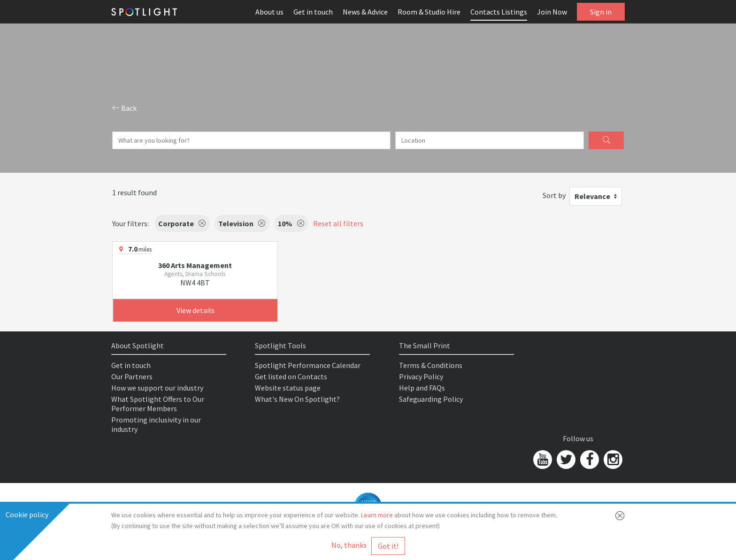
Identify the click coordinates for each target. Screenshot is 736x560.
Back (124, 108)
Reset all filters (338, 223)
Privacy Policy (421, 376)
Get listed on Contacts (291, 376)
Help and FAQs (422, 388)
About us (269, 12)
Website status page (288, 388)
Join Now (552, 12)
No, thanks (349, 545)
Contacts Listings (499, 12)
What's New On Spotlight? (297, 399)
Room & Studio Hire (429, 12)
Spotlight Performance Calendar (308, 365)
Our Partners (132, 376)
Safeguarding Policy (431, 399)
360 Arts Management (195, 265)
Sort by (554, 195)
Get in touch (313, 12)
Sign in (601, 12)
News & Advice (365, 12)
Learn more (377, 515)
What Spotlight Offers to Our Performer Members (158, 404)
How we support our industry (157, 388)
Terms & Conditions (431, 365)
